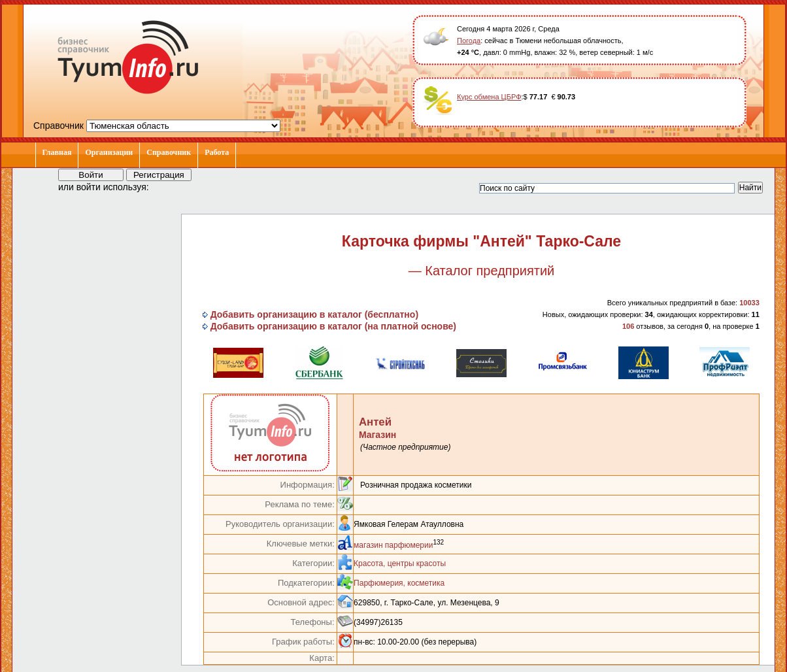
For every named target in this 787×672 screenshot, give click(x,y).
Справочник (169, 152)
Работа (217, 152)
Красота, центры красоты (400, 563)
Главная (57, 152)
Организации (109, 152)
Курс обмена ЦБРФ (489, 97)
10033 (749, 303)
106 (628, 326)
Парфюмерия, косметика (399, 583)
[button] (171, 186)
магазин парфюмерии (393, 545)
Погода (469, 41)
